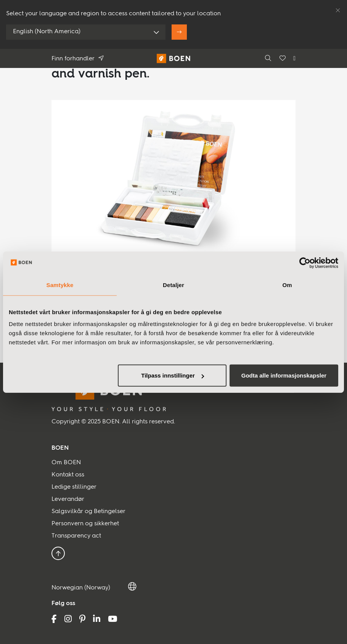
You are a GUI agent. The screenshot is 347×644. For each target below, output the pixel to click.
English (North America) (47, 32)
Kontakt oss (68, 475)
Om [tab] (287, 285)
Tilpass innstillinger (173, 375)
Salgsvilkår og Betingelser (88, 512)
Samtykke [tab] (60, 285)
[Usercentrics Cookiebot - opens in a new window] (305, 263)
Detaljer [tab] (173, 285)
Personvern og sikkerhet (85, 524)
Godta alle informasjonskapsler (284, 375)
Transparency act (76, 536)
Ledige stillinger (74, 487)
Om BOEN (66, 463)
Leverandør (68, 499)
